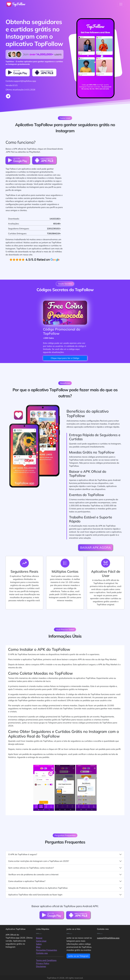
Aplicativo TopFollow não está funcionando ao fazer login (65, 895)
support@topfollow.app (108, 938)
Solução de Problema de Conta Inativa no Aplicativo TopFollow (65, 888)
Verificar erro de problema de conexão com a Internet (65, 875)
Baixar (39, 938)
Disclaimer (41, 966)
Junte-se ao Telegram (78, 956)
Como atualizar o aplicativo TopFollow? (65, 881)
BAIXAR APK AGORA (95, 548)
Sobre (39, 944)
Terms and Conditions (46, 960)
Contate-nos (42, 953)
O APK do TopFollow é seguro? (65, 854)
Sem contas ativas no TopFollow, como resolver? (65, 868)
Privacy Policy (43, 963)
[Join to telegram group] (8, 96)
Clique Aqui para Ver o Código (65, 358)
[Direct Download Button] (44, 73)
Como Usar (41, 941)
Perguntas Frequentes (47, 950)
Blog (38, 947)
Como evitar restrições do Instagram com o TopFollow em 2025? (65, 861)
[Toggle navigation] (121, 4)
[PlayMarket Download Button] (18, 73)
